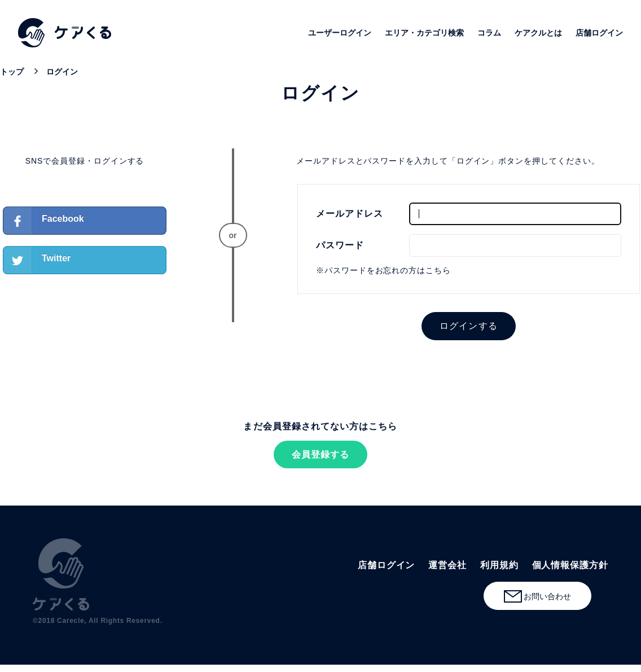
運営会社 (447, 565)
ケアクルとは (538, 33)
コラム (489, 33)
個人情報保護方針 (570, 565)
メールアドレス (350, 214)
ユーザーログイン (340, 33)
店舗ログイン (599, 33)
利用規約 (499, 565)
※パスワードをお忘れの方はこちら (383, 270)
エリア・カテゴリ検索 (424, 33)
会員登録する (321, 454)
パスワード (340, 245)
